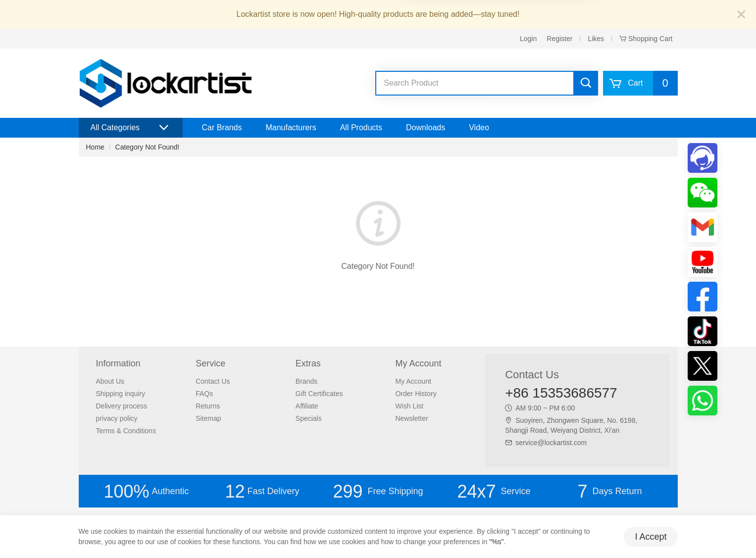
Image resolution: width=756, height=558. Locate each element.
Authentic (146, 491)
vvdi (405, 103)
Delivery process (122, 406)
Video (479, 127)
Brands (306, 381)
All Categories (131, 128)
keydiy (425, 103)
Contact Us (213, 381)
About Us (110, 381)
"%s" (496, 542)
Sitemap (208, 418)
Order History (416, 394)
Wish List (409, 406)
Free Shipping (378, 491)
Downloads (426, 127)
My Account (413, 381)
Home (95, 147)
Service (494, 491)
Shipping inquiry (121, 394)
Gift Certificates (319, 394)
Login (528, 39)
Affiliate (307, 406)
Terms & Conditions (126, 431)
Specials (309, 418)
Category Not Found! (148, 147)
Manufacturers (291, 127)
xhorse (384, 103)
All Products (361, 127)
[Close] (741, 15)
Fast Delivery (262, 491)
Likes (596, 39)
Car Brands (222, 127)
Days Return (609, 491)
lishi (477, 103)
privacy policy (117, 418)
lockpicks (453, 103)
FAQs (204, 394)
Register (559, 39)
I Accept (651, 537)
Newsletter (411, 418)
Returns (208, 406)
